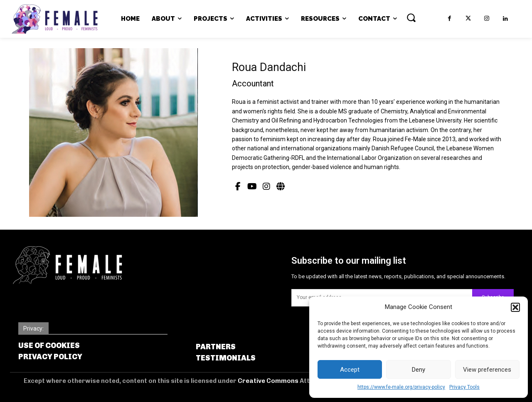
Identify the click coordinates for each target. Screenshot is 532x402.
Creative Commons (269, 381)
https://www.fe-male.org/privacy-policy (401, 387)
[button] (515, 307)
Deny (419, 370)
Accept (350, 370)
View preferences (487, 370)
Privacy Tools (464, 387)
